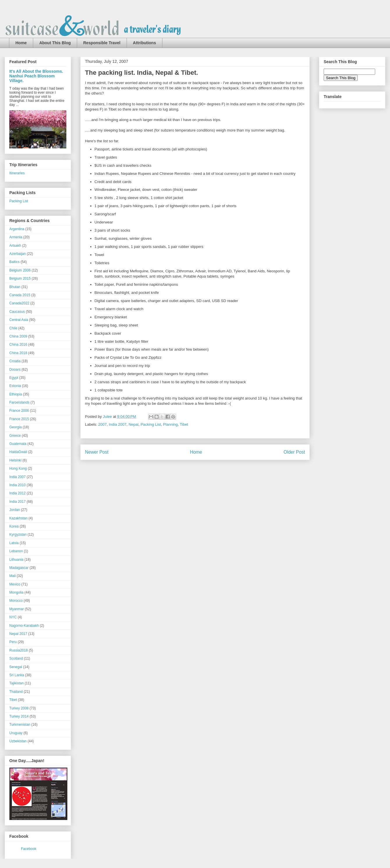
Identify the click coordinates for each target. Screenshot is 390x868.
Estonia (15, 386)
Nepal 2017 (18, 634)
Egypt (14, 378)
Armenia (16, 237)
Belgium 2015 (20, 278)
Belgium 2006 (20, 270)
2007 (103, 424)
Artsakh (15, 246)
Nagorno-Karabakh (24, 626)
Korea (14, 526)
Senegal (16, 667)
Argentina (17, 229)
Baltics (14, 262)
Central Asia (19, 320)
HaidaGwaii (18, 452)
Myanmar (17, 609)
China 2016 (18, 345)
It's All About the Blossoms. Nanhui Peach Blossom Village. (36, 76)
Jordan (15, 510)
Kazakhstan (18, 518)
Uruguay (16, 733)
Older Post (294, 452)
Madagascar (19, 568)
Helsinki (15, 460)
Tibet (184, 424)
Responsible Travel (102, 43)
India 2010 (17, 485)
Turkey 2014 (19, 716)
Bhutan (15, 287)
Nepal (134, 424)
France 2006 (19, 411)
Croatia (15, 361)
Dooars (15, 370)
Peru (13, 642)
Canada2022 (19, 303)
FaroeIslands (19, 402)
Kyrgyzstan (18, 535)
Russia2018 (18, 650)
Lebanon (16, 551)
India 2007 (118, 424)
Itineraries (17, 173)
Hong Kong (18, 468)
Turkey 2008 (19, 708)
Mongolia (16, 592)
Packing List (151, 424)
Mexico (15, 584)
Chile (13, 328)
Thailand (16, 692)
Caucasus (17, 312)
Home (21, 43)
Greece (15, 436)
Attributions (145, 43)
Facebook (29, 849)
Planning (170, 424)
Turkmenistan (20, 725)
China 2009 (18, 336)
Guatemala (18, 444)
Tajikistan (16, 683)
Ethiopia (16, 394)
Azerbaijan (18, 254)
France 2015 (19, 419)
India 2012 (17, 493)
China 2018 (18, 353)
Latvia (14, 543)
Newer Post (97, 452)
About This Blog (55, 43)
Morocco (16, 601)
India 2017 (17, 502)
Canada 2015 (20, 295)
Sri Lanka (17, 675)
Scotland (16, 658)
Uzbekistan (18, 741)
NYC (13, 617)
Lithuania (16, 560)
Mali (13, 576)
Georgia (16, 427)
